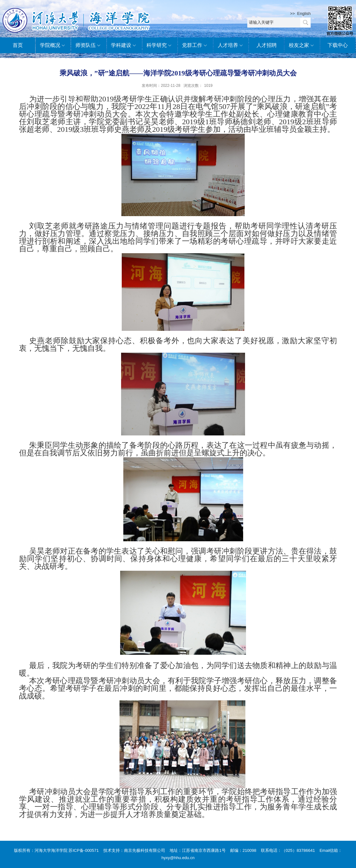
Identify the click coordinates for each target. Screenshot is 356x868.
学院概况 (53, 46)
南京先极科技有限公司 (145, 850)
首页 (18, 45)
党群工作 (195, 46)
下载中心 (338, 45)
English (304, 13)
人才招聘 (267, 45)
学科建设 (124, 46)
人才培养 (231, 46)
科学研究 (160, 46)
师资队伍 (89, 46)
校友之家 (302, 46)
